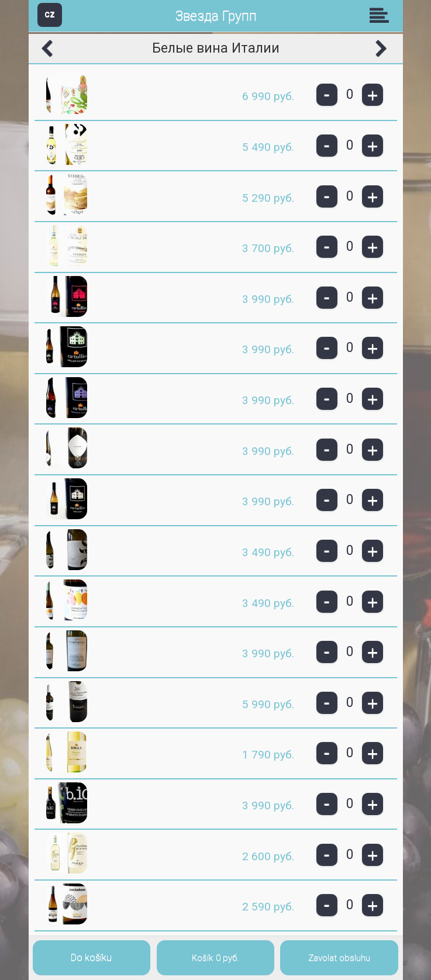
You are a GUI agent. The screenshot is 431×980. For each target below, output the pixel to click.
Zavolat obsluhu (339, 958)
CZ (50, 14)
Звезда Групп (216, 16)
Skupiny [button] (382, 15)
